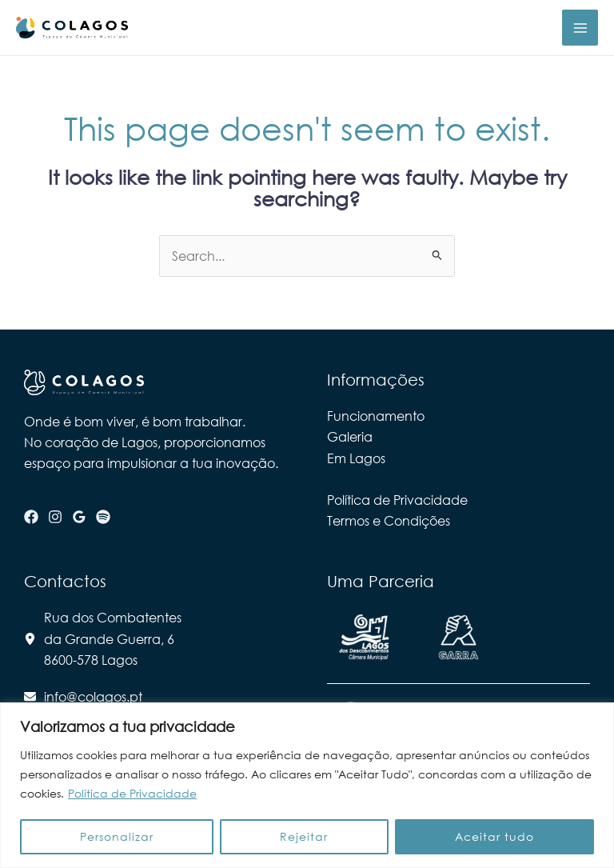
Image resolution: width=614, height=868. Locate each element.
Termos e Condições (389, 520)
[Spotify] (103, 517)
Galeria (350, 436)
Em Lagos (356, 458)
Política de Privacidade (132, 793)
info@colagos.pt (93, 696)
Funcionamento (376, 416)
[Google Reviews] (79, 517)
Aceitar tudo (494, 836)
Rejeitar (304, 836)
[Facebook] (31, 517)
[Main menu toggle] (580, 28)
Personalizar (117, 836)
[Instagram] (55, 517)
